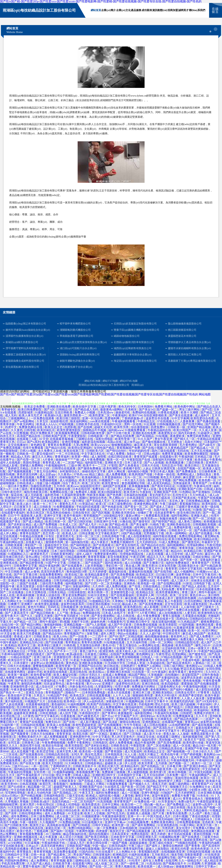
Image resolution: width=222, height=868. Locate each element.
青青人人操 (85, 769)
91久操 (103, 524)
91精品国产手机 (58, 695)
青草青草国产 (123, 802)
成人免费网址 (40, 861)
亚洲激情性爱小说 (123, 592)
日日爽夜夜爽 (162, 799)
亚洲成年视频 (17, 580)
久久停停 (98, 586)
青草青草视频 (97, 557)
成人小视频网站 (185, 572)
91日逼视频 (32, 843)
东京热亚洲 (164, 716)
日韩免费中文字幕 (26, 566)
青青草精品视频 (93, 631)
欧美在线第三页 (74, 451)
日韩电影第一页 (99, 436)
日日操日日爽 (165, 575)
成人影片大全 (153, 734)
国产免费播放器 (187, 471)
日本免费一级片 (177, 775)
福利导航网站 (180, 516)
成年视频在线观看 (27, 530)
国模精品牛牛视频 (95, 430)
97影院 (113, 466)
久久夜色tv (65, 474)
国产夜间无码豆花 (164, 486)
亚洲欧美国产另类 (166, 492)
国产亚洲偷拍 (202, 492)
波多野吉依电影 (211, 722)
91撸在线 (125, 522)
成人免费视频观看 (56, 737)
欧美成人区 (70, 533)
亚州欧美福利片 (121, 819)
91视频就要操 (91, 816)
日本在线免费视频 (100, 749)
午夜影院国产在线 (139, 460)
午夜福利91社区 (112, 424)
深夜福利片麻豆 (211, 560)
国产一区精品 (99, 734)
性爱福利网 (112, 418)
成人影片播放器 (91, 722)
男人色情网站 (145, 589)
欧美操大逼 (214, 781)
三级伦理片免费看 (52, 583)
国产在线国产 (94, 563)
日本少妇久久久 (203, 751)
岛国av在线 (115, 442)
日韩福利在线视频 (33, 725)
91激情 (197, 510)
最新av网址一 (135, 516)
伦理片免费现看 (53, 557)
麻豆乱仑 (163, 760)
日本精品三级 (204, 457)
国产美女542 (147, 409)
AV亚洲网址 (48, 757)
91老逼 (75, 660)
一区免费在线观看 (43, 418)
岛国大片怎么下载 (12, 551)
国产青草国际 (114, 751)
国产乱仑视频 (52, 619)
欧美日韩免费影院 (30, 409)
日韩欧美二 (76, 563)
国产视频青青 (20, 734)
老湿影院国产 (191, 675)
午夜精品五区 (147, 421)
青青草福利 (63, 457)
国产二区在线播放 (12, 592)
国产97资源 (198, 578)
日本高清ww (106, 412)
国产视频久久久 (140, 784)
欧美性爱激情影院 (69, 430)
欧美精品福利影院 (129, 698)
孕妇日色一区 (115, 566)
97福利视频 (67, 424)
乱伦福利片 (85, 731)
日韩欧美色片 (89, 707)
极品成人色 (130, 604)
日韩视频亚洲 (70, 607)
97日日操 (48, 775)
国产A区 (49, 409)
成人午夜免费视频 (93, 460)
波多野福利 (107, 657)
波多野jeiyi (38, 663)
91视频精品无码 (100, 601)
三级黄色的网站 (115, 781)
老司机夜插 (44, 790)
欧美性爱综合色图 (203, 418)
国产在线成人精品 (91, 781)
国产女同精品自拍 (160, 628)
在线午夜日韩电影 (55, 648)
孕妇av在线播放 (128, 634)
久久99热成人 (199, 495)
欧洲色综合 (160, 539)
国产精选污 (176, 707)
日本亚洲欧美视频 (209, 793)
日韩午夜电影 (211, 675)
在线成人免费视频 (115, 675)
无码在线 (183, 451)
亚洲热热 (130, 583)
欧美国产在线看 (130, 740)
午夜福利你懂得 (136, 601)
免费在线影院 (140, 834)
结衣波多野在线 (33, 527)
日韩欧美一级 (177, 427)
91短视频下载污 (124, 648)
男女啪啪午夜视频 (114, 610)
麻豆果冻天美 (143, 445)
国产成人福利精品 (77, 698)
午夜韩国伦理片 (90, 713)
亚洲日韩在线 (151, 684)
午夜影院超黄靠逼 (209, 802)
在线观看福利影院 (38, 704)
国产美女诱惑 (43, 858)
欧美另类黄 (146, 763)
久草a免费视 (82, 445)
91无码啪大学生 (115, 663)
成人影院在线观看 (208, 690)
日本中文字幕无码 (205, 575)
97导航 (32, 651)
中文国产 (212, 639)
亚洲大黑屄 (27, 805)
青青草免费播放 (44, 810)
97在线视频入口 (168, 421)
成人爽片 (158, 831)
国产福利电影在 (81, 545)
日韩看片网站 (172, 586)
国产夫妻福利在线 (167, 678)
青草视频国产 (93, 516)
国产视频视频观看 (20, 471)
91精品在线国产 (22, 657)
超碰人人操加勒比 (158, 849)
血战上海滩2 (143, 799)
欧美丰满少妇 (91, 810)
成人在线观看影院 (140, 536)
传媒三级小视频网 (49, 483)
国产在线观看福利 (123, 595)
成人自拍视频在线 (171, 613)
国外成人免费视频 (104, 681)
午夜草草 (14, 684)
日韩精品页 (84, 807)
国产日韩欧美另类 (16, 825)
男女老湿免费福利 (74, 595)
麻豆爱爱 (189, 477)
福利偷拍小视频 (138, 471)
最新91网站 (134, 781)
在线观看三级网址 (169, 737)
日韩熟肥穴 (129, 666)
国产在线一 (71, 722)
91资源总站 (87, 504)
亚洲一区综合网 (93, 418)
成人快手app (132, 442)
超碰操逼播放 (139, 843)
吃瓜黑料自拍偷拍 (59, 513)
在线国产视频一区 (190, 468)
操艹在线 (135, 586)
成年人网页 (108, 634)
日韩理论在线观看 (64, 468)
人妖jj (146, 468)
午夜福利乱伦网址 (29, 648)
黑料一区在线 (133, 424)
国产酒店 (117, 840)
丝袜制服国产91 (70, 477)
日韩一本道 (53, 610)
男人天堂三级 (53, 569)
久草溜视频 (209, 863)
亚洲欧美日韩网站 (75, 527)
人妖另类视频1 (94, 566)
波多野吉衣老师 (192, 678)
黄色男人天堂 (60, 660)
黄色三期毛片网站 (166, 548)
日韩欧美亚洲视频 (43, 589)
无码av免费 (78, 548)
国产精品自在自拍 (153, 545)
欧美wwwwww (101, 445)
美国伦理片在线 (30, 746)
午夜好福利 (205, 704)
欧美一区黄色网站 (66, 858)
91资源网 (194, 863)
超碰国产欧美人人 (66, 787)
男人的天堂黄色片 (124, 737)
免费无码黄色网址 (199, 436)
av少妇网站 (16, 843)
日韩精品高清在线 (171, 749)
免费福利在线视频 (144, 412)
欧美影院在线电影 (56, 672)
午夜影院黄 (138, 746)
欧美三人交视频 (95, 813)
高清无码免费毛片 (53, 572)
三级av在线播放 (194, 781)
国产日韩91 (22, 799)
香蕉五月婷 (160, 784)
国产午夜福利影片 (29, 775)
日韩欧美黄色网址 (63, 554)
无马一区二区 (133, 477)
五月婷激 (162, 763)
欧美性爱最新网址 (168, 592)
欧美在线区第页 (124, 778)
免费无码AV (54, 722)
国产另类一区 (189, 560)
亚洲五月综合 (35, 693)
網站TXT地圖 (110, 381)
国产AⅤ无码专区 (207, 701)
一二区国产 (208, 719)
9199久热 (14, 669)
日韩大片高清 (170, 607)
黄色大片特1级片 (166, 695)
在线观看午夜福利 (13, 513)
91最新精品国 (44, 412)
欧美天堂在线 (88, 480)
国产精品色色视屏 (186, 719)
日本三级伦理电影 (63, 551)
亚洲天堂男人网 (67, 751)
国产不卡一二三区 (66, 651)
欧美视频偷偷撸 (139, 486)
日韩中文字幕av (206, 866)
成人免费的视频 (117, 586)
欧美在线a (201, 460)
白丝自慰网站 (194, 601)
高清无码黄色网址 (53, 846)
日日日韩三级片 (156, 807)
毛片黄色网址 (189, 445)
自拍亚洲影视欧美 (156, 415)
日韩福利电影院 (54, 796)
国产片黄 (159, 813)
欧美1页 (101, 504)
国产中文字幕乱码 (47, 716)
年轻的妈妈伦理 (140, 451)
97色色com (81, 474)
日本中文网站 (111, 805)
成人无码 (11, 415)
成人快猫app (166, 866)
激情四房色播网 (186, 598)
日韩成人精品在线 (66, 690)
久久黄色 (17, 430)
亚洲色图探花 (151, 722)
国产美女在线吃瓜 (128, 545)
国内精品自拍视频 (26, 769)
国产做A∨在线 (147, 489)
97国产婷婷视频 (192, 754)
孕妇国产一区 (34, 545)
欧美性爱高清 (91, 805)
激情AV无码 (101, 819)
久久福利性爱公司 (63, 849)
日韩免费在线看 (44, 539)
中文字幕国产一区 (140, 510)
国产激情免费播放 (90, 468)
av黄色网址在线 (150, 645)
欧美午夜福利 (73, 516)
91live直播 (78, 678)
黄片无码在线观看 (180, 834)
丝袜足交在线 (146, 737)
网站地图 (205, 394)
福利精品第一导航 (103, 698)
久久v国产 (196, 813)
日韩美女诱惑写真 (164, 468)
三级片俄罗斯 (108, 407)
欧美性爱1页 (159, 772)
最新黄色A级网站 (112, 409)
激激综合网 (63, 489)
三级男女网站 (115, 569)
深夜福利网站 (82, 586)
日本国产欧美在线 (184, 498)
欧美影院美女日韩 (70, 757)
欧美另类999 (10, 784)
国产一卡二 (44, 690)
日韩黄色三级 (31, 743)
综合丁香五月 (72, 483)
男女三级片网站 (190, 409)
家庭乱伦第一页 (56, 828)
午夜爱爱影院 (77, 436)
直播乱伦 (116, 734)
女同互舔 (14, 743)
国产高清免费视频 (123, 575)
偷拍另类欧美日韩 (36, 492)
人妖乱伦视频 (155, 554)
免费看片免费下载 (184, 796)
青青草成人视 (52, 463)
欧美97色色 (25, 831)
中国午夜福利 (9, 642)
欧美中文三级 (27, 645)
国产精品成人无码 (87, 409)
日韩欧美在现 (120, 746)
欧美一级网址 (164, 778)
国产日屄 (91, 583)
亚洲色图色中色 (80, 737)
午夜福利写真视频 (167, 713)
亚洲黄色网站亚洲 (146, 504)
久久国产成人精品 (39, 863)
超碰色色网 (98, 622)
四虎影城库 (26, 412)
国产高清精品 (145, 436)
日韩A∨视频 (28, 451)
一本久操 (88, 589)
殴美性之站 (38, 825)
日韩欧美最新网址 (63, 731)
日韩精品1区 (65, 409)
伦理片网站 (209, 631)
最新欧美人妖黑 (32, 516)
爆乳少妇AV (203, 645)
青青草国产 (200, 483)
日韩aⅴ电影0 (152, 454)
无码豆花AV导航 (172, 466)
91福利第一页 (11, 725)
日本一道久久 (37, 598)
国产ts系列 (34, 442)
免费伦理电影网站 (191, 536)
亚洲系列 (212, 463)
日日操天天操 (70, 530)
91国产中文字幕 (56, 563)
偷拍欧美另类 (211, 660)
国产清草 (11, 813)
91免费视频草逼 (184, 716)
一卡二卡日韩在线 (68, 454)
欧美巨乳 (46, 784)
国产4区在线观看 (54, 866)
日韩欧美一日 (26, 454)
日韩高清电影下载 (114, 536)
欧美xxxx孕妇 (58, 749)
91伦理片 (135, 861)
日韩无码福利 (165, 819)
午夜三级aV (136, 846)
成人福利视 (112, 560)
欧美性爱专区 (111, 483)
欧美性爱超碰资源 (85, 725)
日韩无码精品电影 (112, 551)
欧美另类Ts (131, 492)
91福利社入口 (82, 819)
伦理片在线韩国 (94, 569)
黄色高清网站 (126, 539)
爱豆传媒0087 (45, 454)
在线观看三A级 (27, 439)
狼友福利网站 (79, 421)
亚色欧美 (208, 822)
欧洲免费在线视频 (23, 477)
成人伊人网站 (9, 533)
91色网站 (185, 492)
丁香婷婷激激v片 (133, 418)
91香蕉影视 (68, 716)
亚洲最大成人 (200, 516)
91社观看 (150, 424)
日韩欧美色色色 (69, 710)
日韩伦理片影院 (122, 799)
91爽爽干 (14, 604)
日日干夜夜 (186, 460)
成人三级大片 (180, 580)
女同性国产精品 (105, 448)
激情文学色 (143, 796)
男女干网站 (156, 601)
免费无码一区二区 (104, 489)
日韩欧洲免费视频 (82, 719)
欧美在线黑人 (118, 861)
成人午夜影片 (100, 542)
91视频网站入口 (19, 554)
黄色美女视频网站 (167, 639)
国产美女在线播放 (38, 551)
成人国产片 (30, 760)
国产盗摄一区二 (167, 409)
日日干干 (14, 516)
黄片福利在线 (14, 701)
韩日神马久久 (40, 849)
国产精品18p (25, 740)
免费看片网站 (164, 407)
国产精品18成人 (206, 731)
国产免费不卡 (114, 598)
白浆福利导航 (142, 728)
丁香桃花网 (41, 831)
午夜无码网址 (26, 424)
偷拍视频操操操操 (157, 636)
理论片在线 (162, 704)
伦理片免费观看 (33, 448)
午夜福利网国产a (200, 775)
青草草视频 (58, 861)
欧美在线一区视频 (91, 751)
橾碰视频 (131, 840)
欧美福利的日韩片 (13, 501)
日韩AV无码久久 (90, 675)
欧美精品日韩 (193, 551)
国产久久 (27, 616)
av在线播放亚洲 (16, 510)
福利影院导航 (94, 463)
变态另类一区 (52, 533)
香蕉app (76, 613)
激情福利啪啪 (53, 625)
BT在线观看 (61, 719)
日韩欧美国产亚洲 (55, 436)
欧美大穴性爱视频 (29, 634)
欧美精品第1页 (96, 678)
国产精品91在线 (56, 448)
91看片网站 (188, 825)
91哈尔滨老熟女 (99, 595)
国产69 (114, 636)
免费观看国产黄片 (30, 569)
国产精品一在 (212, 510)
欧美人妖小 (25, 504)
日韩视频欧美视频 (205, 524)
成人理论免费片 (105, 731)
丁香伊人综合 (126, 731)
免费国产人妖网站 (150, 666)
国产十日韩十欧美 (119, 433)
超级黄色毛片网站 (155, 530)
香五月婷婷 (159, 834)
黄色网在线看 (205, 625)
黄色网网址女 (145, 654)
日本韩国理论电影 (178, 831)
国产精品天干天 (158, 787)
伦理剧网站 (180, 654)
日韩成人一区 (150, 657)
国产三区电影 (133, 734)
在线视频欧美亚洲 (173, 852)
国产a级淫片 (208, 445)
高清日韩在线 (79, 672)
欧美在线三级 (74, 575)
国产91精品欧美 (211, 566)
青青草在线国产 (30, 533)
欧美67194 (136, 415)
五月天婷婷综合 (147, 542)
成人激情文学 (104, 769)
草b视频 (65, 622)
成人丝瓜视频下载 (23, 751)
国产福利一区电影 (63, 831)
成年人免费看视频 (121, 743)
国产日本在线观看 (20, 819)
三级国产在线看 (27, 583)
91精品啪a (150, 781)
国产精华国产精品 (164, 522)
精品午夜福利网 (50, 566)
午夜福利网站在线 (12, 542)
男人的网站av (127, 489)
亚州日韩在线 (17, 607)
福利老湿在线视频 (94, 442)
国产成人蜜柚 (63, 819)
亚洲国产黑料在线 (57, 548)
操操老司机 (123, 412)
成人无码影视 (34, 495)
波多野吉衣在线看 (158, 418)
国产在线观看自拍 (32, 754)
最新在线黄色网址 (208, 728)
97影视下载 (64, 519)
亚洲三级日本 (43, 657)
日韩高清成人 (26, 483)
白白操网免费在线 (210, 598)
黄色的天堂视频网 (75, 619)
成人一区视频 (131, 793)
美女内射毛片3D (160, 495)
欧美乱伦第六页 (109, 766)
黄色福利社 (59, 704)
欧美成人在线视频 (59, 725)
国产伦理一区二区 (29, 460)
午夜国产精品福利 (210, 651)
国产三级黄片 (206, 607)
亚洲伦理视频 (71, 442)
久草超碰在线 (156, 663)
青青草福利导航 (134, 849)
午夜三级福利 (169, 504)
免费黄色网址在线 (31, 427)
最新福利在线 (118, 572)
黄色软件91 (196, 672)
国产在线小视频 (153, 448)
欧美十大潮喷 (190, 412)
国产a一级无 (95, 598)
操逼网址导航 (167, 858)
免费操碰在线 (92, 613)
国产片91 (127, 560)
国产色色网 (115, 495)
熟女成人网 (133, 566)
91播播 (4, 687)
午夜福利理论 (90, 660)
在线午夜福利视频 (49, 586)
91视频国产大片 (35, 701)
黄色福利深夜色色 (140, 610)
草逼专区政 (214, 743)
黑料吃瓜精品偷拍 (196, 810)
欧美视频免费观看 (68, 433)
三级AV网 (75, 466)
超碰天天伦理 (103, 427)
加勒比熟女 (204, 474)
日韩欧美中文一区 (181, 530)
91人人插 (131, 754)
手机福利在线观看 (88, 507)
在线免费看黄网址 (52, 575)
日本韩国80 (146, 407)
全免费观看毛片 (145, 660)
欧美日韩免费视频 (181, 539)
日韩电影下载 (202, 583)
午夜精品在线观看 (209, 439)
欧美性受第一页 (126, 439)
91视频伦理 (185, 486)
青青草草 (171, 569)
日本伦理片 (9, 569)
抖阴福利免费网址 (17, 861)
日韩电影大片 (185, 728)
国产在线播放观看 (206, 684)
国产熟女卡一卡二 (12, 693)
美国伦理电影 (32, 463)
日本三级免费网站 (43, 816)
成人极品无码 (38, 639)
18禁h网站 (138, 501)
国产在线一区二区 (102, 866)
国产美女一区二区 (137, 507)
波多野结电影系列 (73, 604)
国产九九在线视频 (64, 769)
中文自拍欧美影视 (23, 790)
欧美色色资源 (200, 849)
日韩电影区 (100, 743)
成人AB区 (34, 510)
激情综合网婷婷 (173, 846)
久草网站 (118, 601)
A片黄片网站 (148, 613)
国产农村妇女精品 (20, 524)
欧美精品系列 (130, 766)
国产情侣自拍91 (117, 451)
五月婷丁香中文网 (105, 519)
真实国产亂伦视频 (100, 728)
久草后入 (40, 695)
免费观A (36, 799)
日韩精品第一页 (113, 757)
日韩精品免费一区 (38, 678)
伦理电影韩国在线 (132, 554)
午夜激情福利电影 (26, 631)
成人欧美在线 (73, 569)
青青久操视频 (172, 616)
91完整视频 (21, 433)
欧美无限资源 (26, 586)
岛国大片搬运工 (149, 754)
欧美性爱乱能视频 (47, 604)
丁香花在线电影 (200, 816)
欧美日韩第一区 (56, 522)
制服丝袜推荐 (169, 519)
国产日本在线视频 (134, 578)
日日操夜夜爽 (208, 471)
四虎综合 (182, 619)
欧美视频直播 (175, 463)
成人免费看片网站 (12, 678)
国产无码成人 (132, 710)
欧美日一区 (208, 778)
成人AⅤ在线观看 (111, 607)
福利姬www (116, 430)
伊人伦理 (131, 763)
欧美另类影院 (169, 625)
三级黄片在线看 (129, 519)
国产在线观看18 (104, 545)
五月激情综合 (121, 501)
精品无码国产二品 (160, 527)
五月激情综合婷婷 (89, 645)
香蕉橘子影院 (132, 468)
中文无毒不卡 (188, 651)
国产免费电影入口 (179, 805)
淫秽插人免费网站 (32, 466)
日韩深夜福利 (102, 855)
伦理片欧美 (30, 757)
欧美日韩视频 (135, 569)
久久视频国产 (49, 822)
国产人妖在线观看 (12, 704)
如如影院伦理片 (91, 486)
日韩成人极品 (82, 775)
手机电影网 (146, 704)
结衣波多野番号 (165, 513)
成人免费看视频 (117, 474)
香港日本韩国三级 (85, 657)
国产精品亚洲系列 (179, 663)
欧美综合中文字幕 (20, 660)
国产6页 (207, 409)
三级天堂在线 (75, 796)
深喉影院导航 (150, 681)
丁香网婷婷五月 (61, 766)
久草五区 (43, 421)
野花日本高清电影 (193, 669)
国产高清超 (110, 722)
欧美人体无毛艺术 (31, 415)
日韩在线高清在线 (32, 828)
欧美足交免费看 (35, 407)
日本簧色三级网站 (97, 654)
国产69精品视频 (32, 796)
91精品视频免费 (76, 557)
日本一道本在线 (181, 510)
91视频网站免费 (170, 837)
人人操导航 (188, 607)
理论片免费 (63, 775)
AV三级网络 (54, 834)
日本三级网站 (9, 828)
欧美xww (73, 486)
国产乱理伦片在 (73, 560)
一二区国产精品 (73, 463)
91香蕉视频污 (29, 480)
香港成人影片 (165, 598)
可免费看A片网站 (204, 828)
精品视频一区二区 (40, 787)
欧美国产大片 (115, 628)
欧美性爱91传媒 (194, 743)
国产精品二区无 (132, 858)
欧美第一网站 (81, 457)
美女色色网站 (168, 489)
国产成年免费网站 (144, 825)
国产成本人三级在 (162, 507)
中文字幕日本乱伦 (93, 454)
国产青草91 (109, 713)
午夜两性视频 (85, 831)
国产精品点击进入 (209, 407)
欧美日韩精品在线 (206, 539)
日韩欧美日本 (112, 710)
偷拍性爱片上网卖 (170, 781)
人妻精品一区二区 (205, 663)
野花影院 (188, 731)
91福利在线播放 (139, 855)
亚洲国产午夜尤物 (197, 749)
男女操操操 (181, 578)
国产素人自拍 (123, 769)
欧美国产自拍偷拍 (99, 704)
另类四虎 (168, 828)
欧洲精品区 (120, 855)
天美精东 (131, 409)
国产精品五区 (92, 757)
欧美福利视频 (26, 595)
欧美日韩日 (193, 466)
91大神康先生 (164, 719)
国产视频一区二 (180, 763)
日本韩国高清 (32, 619)
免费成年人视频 (86, 492)
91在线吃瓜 (112, 787)
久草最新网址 (104, 687)
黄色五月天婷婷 (171, 477)
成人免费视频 (123, 728)
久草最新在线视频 (194, 616)
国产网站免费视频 (185, 480)
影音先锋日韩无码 (189, 513)
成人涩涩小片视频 (72, 837)
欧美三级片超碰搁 (184, 704)
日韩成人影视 (9, 466)
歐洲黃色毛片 (40, 554)
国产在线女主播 (30, 763)
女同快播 (147, 719)
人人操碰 (183, 734)
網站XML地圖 (92, 381)
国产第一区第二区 (196, 657)
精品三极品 (97, 474)
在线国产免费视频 (122, 654)
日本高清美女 (121, 834)
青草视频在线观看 (42, 489)
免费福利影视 (183, 527)
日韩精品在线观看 (148, 648)
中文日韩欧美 (14, 572)
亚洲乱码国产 (60, 678)
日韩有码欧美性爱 (93, 433)
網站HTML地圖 (129, 381)
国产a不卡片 (155, 669)
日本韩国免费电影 (94, 693)
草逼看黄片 (22, 719)
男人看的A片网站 (124, 580)
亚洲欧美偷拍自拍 (179, 524)
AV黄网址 (72, 707)
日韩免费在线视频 (146, 625)
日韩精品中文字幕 (17, 855)
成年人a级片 (85, 554)
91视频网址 (108, 660)
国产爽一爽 (19, 598)
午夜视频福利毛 (56, 466)
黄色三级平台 (89, 651)
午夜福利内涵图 (210, 843)
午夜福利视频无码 (183, 760)
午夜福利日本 (205, 760)
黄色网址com (212, 754)
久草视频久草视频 (17, 802)
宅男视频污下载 (154, 533)
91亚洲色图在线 (168, 825)
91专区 (50, 536)
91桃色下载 (158, 524)
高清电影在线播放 (17, 849)
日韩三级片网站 (174, 666)
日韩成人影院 (213, 489)
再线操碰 (168, 645)
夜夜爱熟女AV (168, 433)
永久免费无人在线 (50, 451)
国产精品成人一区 (203, 448)
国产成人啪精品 (33, 522)
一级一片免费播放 (106, 828)
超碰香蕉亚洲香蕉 (26, 713)
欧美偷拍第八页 (153, 698)
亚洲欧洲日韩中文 (104, 775)
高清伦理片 (107, 539)
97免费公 (62, 687)
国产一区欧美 (79, 636)
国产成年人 (154, 846)
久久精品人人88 (41, 719)
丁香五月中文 (155, 569)
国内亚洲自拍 (114, 563)
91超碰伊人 (205, 433)
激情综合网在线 (130, 722)
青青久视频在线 (126, 866)
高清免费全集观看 (66, 852)
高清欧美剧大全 (189, 566)
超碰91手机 (35, 672)
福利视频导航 (74, 583)
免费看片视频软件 (123, 542)
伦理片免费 (123, 687)
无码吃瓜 (53, 607)
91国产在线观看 (22, 539)
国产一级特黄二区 (133, 863)
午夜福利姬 (186, 457)
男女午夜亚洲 (164, 439)
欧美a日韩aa (30, 698)
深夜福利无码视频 (164, 460)
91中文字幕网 (180, 418)
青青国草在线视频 (179, 557)
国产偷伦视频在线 (154, 442)
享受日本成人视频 (162, 471)
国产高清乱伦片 (164, 728)
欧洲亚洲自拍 (143, 769)
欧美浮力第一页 (208, 825)
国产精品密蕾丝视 (32, 563)
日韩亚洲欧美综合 (197, 707)
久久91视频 (172, 669)
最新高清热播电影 (35, 578)
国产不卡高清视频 (79, 681)
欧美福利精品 (91, 477)
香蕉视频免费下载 (88, 772)
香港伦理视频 (203, 834)
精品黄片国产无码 (140, 790)
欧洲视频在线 (55, 663)
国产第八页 (213, 737)
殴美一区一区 (116, 460)
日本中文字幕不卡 (157, 701)
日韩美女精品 (58, 592)
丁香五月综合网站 (46, 471)
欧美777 (133, 613)
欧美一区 (195, 631)
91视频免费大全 (17, 639)
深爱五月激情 (44, 616)
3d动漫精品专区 (114, 516)
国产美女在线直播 (181, 415)
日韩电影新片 (79, 628)
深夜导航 (93, 634)
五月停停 (60, 486)
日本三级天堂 (134, 463)
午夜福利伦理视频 (20, 772)
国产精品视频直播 (139, 831)
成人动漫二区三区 (69, 816)
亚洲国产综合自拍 (91, 666)
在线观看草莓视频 (62, 439)
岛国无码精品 (61, 802)
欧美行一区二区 (202, 763)
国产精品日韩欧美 (43, 613)
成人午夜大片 (82, 519)
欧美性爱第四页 (190, 769)
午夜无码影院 (77, 749)
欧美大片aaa (147, 598)
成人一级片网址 (74, 501)
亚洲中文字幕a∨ (116, 822)
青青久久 (6, 663)
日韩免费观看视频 (189, 822)
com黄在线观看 (100, 421)
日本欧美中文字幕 (123, 837)
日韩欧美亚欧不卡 (85, 766)
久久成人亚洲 (208, 430)
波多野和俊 (184, 575)
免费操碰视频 (49, 480)
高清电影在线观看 (59, 825)
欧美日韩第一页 (99, 592)
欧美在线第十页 (164, 619)
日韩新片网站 (20, 589)
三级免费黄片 (57, 598)
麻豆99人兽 (212, 554)
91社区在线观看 (150, 651)
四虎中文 (11, 427)
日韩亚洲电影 (49, 713)
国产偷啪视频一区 (179, 751)
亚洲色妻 (150, 858)
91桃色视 (70, 645)
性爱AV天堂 (103, 639)
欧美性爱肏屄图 (41, 675)
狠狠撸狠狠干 (105, 719)
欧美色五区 (78, 695)
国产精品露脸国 (136, 757)
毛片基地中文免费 (74, 510)
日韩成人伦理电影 (69, 805)
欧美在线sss (97, 672)
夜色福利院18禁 (77, 572)
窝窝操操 (187, 684)
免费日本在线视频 (188, 610)
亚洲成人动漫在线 (49, 595)
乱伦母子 (109, 548)
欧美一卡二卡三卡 (46, 504)
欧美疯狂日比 (17, 651)
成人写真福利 (134, 751)
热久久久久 (45, 651)
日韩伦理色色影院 (61, 639)
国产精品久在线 (99, 840)
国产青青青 (193, 846)
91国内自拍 (87, 852)
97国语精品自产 (143, 678)
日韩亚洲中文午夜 (106, 522)
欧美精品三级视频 (121, 527)
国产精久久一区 (185, 439)
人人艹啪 (63, 613)
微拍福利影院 (135, 707)
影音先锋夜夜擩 (118, 557)
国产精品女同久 (157, 501)
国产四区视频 (101, 513)
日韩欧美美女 (43, 636)
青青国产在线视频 (32, 722)
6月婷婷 (110, 631)
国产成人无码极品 (29, 560)
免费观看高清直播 (158, 516)
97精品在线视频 (172, 657)
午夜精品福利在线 (160, 430)
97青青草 (204, 693)
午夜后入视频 (88, 858)
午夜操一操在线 (165, 474)
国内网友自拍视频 (155, 710)
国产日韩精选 (82, 825)
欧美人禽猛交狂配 (66, 675)
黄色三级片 (73, 631)
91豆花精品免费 (38, 628)
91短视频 (162, 436)
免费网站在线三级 (62, 492)
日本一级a (15, 619)
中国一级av (100, 846)
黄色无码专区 (127, 407)
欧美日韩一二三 (132, 805)
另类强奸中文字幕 (17, 498)
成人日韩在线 (14, 548)
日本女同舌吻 (168, 566)
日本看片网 (174, 766)
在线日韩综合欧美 (120, 457)
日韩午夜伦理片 (12, 492)
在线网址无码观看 (98, 799)
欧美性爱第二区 (100, 415)
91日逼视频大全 (93, 822)
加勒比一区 (134, 454)
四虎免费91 (158, 427)
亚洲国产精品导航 (203, 757)
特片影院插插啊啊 (80, 648)
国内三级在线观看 (164, 451)
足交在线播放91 (19, 445)
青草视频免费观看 (32, 834)
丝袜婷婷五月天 (150, 828)
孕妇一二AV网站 (87, 539)
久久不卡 (202, 716)
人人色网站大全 (12, 601)
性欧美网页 (68, 740)
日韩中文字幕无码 (191, 569)
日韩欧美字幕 (62, 863)
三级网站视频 (66, 539)
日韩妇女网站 (202, 557)
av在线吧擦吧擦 (180, 725)
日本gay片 (33, 846)
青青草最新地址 (128, 631)
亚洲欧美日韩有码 (128, 719)
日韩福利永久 (204, 819)
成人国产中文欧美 (120, 625)
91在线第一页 (141, 672)
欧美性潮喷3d (112, 468)
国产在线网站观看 (170, 583)
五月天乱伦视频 (202, 451)
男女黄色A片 (162, 790)
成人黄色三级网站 (190, 522)
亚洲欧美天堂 (114, 463)
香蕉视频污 (61, 784)
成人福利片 (202, 415)
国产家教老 (94, 548)
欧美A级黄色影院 (196, 604)
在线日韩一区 (11, 625)
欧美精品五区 (145, 575)
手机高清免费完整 (13, 863)
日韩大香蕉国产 (145, 560)
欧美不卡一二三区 (95, 466)
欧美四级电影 (171, 684)
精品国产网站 (138, 675)
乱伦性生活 (180, 495)
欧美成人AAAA (47, 424)
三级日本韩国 (177, 807)
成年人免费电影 (55, 813)
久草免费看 (132, 810)
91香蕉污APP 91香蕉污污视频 (67, 840)
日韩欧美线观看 (156, 707)
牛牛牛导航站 (133, 725)
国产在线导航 (164, 572)
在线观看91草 (168, 457)
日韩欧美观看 (14, 545)
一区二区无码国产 (84, 802)
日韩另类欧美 (22, 710)
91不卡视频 (24, 781)
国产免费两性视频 (12, 731)
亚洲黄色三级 (160, 551)
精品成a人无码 (21, 457)
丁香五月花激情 (102, 778)
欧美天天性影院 (53, 763)
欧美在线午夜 (170, 754)
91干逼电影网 (103, 648)
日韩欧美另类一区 (166, 769)
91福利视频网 (77, 704)
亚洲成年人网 (145, 595)
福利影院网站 (144, 713)
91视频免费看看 (136, 430)
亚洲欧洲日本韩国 (119, 672)
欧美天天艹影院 (195, 740)
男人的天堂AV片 (115, 510)
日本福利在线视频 (136, 495)
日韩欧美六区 (96, 451)
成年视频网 (144, 548)
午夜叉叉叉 (87, 793)
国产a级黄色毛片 (89, 716)
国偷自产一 (73, 693)
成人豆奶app (48, 474)
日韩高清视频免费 (131, 807)
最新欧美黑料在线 (196, 840)
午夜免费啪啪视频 (54, 743)
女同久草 (77, 754)
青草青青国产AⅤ (203, 784)
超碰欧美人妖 (114, 763)
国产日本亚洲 (86, 740)
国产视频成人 (184, 819)
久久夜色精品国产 (177, 448)
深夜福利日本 (115, 701)
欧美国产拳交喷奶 (191, 695)
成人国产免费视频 (46, 524)
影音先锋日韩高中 (107, 530)
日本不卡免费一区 (52, 728)
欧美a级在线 (75, 654)
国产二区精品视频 (131, 636)
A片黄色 (48, 460)
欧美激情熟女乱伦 (210, 613)
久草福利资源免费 (74, 495)
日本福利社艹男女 (46, 740)
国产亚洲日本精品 (196, 766)
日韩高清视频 (29, 784)
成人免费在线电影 (114, 790)
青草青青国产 (201, 563)
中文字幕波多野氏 (160, 578)
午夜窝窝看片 (121, 639)
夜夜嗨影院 (126, 713)
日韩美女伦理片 (186, 693)
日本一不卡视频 (207, 477)
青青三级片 (190, 592)
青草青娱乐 (73, 642)
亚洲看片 (108, 684)
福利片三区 (8, 740)
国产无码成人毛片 (98, 501)
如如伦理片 (150, 740)
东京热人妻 (177, 501)
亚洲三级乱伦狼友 (161, 843)
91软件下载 (55, 669)
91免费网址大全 (200, 787)
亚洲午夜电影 (150, 793)
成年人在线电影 (11, 463)
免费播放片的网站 (144, 687)
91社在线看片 (105, 852)
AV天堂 (44, 439)
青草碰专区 (9, 409)
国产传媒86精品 (131, 530)
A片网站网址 (145, 778)
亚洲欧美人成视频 (139, 813)
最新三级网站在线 (79, 861)
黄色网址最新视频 (88, 849)
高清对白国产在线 (86, 578)
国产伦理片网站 (193, 424)
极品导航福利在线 (75, 834)
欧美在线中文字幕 (85, 407)
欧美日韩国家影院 (110, 492)
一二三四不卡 (98, 636)
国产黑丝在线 (56, 654)
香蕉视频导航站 (190, 504)
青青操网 (8, 681)
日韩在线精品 (152, 586)
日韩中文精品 (101, 825)
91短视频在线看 (115, 642)
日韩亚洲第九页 (147, 837)
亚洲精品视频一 (74, 625)
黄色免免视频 (192, 681)
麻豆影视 (131, 598)
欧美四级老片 (36, 654)
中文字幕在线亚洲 (125, 704)
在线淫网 (171, 861)
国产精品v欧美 (119, 524)
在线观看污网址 (83, 863)
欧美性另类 (122, 427)
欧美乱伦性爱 (181, 849)
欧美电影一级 (147, 583)
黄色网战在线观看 (203, 831)
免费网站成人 (186, 474)
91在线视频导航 (124, 749)
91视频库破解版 (64, 772)
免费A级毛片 (187, 802)
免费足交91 (125, 660)
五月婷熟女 (175, 442)
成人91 (177, 799)
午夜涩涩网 (138, 557)
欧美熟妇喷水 (173, 840)
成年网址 (140, 527)
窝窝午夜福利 (32, 866)
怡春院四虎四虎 (41, 486)
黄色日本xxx (198, 595)
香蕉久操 (169, 734)
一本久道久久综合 (134, 480)
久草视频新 (156, 675)
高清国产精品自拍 (29, 436)
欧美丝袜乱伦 (46, 430)
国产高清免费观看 (170, 743)
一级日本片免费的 (17, 486)
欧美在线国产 (185, 645)
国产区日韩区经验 (80, 522)
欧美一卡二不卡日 (20, 858)
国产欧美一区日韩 (134, 787)
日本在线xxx (53, 527)
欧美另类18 (150, 566)
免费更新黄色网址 (106, 554)
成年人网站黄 (117, 471)
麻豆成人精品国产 (195, 634)
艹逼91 (67, 586)
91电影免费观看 (115, 690)
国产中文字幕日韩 (26, 575)
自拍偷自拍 (55, 701)
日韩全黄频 (86, 533)
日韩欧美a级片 (40, 802)
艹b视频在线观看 (186, 843)
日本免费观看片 (61, 498)
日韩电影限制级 (88, 551)
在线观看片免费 (110, 858)
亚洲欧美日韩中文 (139, 622)
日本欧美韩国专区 (52, 698)
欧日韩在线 (112, 666)
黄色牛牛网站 (37, 607)
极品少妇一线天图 (205, 746)
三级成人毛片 (76, 843)
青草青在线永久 (193, 799)
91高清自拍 (154, 863)
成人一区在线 (182, 746)
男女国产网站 (82, 855)
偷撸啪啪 (76, 784)
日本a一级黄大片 (199, 648)
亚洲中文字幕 (53, 516)
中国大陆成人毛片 (159, 816)
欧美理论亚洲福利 (80, 448)
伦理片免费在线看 (45, 781)
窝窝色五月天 (69, 504)
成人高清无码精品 (159, 483)
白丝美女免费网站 (38, 731)
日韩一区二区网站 (162, 642)
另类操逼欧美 (182, 483)
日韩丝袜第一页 (27, 728)
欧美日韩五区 (36, 513)
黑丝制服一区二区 (171, 740)
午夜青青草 (172, 698)
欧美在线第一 (147, 866)
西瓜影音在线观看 (153, 810)
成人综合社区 (45, 687)
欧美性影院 (210, 504)
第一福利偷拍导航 (77, 542)
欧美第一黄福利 (19, 675)
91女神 (85, 616)
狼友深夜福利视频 (164, 622)
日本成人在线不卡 (114, 613)
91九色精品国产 (189, 622)
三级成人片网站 (95, 784)
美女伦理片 (184, 828)
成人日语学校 (175, 554)
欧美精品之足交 (155, 751)
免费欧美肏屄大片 (30, 737)
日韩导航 (30, 430)
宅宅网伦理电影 (16, 793)
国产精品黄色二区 (60, 855)
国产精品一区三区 (26, 622)
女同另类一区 (43, 772)
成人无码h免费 (165, 589)
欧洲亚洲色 (107, 651)
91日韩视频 (152, 477)
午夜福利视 (180, 790)
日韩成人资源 (137, 663)
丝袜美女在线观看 (203, 580)
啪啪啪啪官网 (9, 805)
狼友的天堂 (117, 831)
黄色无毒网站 (51, 510)
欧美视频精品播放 (40, 580)
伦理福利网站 (196, 545)
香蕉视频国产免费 (129, 448)
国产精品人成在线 (194, 586)
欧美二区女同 (91, 483)
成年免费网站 (20, 816)
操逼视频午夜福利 (44, 710)
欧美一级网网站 (177, 533)
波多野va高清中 (203, 805)
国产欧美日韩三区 (27, 681)
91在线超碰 (97, 628)
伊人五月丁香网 (91, 710)
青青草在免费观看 (60, 445)
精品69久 (177, 551)
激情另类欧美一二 (76, 415)
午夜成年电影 (191, 660)
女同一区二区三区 (88, 536)
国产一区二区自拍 (72, 799)
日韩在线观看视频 (99, 695)
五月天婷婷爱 (98, 572)
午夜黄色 (215, 460)
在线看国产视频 (173, 722)
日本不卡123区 (41, 468)
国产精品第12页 (90, 610)
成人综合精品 (77, 598)
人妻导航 (128, 796)
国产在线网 (85, 427)
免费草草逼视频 (173, 454)
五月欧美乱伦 (161, 855)
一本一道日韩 (40, 766)
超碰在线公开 (105, 589)
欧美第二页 (204, 628)
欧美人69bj (61, 636)
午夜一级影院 (29, 822)
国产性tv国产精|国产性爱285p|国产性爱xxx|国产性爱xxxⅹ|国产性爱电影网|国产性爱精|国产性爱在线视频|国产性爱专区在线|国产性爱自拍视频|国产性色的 (99, 394)
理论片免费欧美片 (42, 433)
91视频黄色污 (116, 622)
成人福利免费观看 (20, 840)
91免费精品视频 (70, 822)
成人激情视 (99, 457)
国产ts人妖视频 (154, 463)
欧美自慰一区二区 (169, 660)
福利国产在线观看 (115, 486)
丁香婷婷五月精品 (17, 468)
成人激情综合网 (129, 681)
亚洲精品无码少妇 (32, 642)
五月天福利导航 (137, 642)
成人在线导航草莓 (52, 778)
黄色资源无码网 (27, 474)
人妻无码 (190, 613)
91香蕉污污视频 (112, 810)
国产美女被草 (139, 524)
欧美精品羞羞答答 (97, 575)
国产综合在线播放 (133, 669)
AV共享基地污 (167, 802)
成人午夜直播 (49, 837)
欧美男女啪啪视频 (128, 657)
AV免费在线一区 (145, 802)
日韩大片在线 (151, 466)
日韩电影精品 (94, 763)
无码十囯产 (104, 580)
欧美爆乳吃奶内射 (183, 701)
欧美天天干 (87, 580)
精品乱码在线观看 (69, 589)
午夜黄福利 (120, 415)
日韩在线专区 (82, 513)
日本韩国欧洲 (129, 828)
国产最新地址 (46, 519)
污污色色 (162, 595)
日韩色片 (87, 530)
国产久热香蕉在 (129, 466)
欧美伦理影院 (52, 560)
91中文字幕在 (101, 737)
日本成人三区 (69, 524)
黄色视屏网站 (159, 690)
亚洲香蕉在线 (9, 563)
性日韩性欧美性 (27, 707)
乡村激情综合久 (70, 471)
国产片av (107, 716)
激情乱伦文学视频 (159, 480)
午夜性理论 (163, 654)
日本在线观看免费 (208, 589)
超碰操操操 (132, 760)
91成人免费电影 (170, 542)
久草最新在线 (145, 731)
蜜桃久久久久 (9, 746)
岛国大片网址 (194, 442)
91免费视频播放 (64, 507)
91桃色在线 (51, 799)
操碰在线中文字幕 (94, 471)
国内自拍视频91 (99, 834)
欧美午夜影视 (76, 684)
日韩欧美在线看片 (52, 631)
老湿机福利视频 (150, 631)
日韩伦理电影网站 (31, 813)
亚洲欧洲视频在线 (26, 837)
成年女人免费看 (153, 861)
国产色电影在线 (112, 507)
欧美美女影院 (43, 819)
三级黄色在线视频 (26, 778)
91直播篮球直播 (184, 628)
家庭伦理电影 (84, 639)
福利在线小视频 (110, 796)
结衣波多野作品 (55, 684)
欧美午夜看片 (178, 672)
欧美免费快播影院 (197, 454)
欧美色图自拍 (133, 607)
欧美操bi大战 (53, 415)
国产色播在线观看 (209, 421)
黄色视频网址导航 (134, 483)
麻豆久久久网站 (43, 457)
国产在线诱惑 (191, 837)
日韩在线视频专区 (208, 548)
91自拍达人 (149, 760)
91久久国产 (145, 439)
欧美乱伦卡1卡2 (143, 819)
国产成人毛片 (88, 524)
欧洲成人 (92, 796)
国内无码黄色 (187, 433)
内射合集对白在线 (82, 687)
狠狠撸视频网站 (122, 445)
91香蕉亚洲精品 (90, 790)
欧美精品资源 (90, 607)
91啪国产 (167, 793)
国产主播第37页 (154, 563)
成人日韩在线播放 (156, 725)
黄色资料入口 (180, 636)
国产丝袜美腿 (55, 642)
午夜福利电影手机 (54, 843)
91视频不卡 (32, 601)
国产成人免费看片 (202, 636)
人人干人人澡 (122, 695)
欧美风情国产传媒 (141, 474)
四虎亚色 (120, 619)
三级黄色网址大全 (170, 687)
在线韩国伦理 (50, 530)
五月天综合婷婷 (154, 775)
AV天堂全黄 (8, 634)
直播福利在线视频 (141, 572)
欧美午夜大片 (11, 616)
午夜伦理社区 (46, 805)
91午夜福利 (160, 672)
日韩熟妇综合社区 (202, 619)
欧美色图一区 (208, 480)
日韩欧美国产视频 (79, 846)
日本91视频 (180, 816)
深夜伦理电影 (105, 439)
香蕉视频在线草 (149, 852)
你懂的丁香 (145, 513)
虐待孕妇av (147, 716)
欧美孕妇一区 (73, 701)
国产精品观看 (40, 498)
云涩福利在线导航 (174, 648)
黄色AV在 (109, 645)
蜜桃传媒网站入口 (34, 669)
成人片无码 (100, 861)
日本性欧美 (144, 539)
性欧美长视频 (96, 495)
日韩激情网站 (98, 527)
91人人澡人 (175, 810)
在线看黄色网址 (143, 639)
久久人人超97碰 (151, 634)
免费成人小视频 (85, 412)
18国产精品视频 (131, 533)
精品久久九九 (156, 557)
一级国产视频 (119, 843)
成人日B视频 (133, 563)
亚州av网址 (33, 557)
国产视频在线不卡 (175, 863)
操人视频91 (81, 498)
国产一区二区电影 (205, 519)
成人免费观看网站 (112, 707)
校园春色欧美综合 (35, 749)
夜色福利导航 (88, 760)
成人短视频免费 (25, 519)
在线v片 (89, 669)
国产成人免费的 (171, 681)
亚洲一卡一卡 (137, 816)
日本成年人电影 (168, 560)
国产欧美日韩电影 (97, 837)
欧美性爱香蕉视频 (175, 631)
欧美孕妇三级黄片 (50, 645)
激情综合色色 (98, 498)
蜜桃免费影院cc (211, 622)
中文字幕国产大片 (127, 716)
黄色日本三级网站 (32, 610)
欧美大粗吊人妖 (127, 651)
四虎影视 (70, 427)
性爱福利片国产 (164, 610)
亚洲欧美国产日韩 (190, 489)
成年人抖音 (41, 660)
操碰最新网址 (185, 866)
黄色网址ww (194, 666)
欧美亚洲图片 (49, 760)
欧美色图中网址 (185, 407)
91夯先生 (203, 796)
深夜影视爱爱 (194, 855)
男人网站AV (117, 498)
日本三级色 (21, 489)
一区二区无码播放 (110, 583)
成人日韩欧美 (43, 507)
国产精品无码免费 (123, 436)
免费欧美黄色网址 (163, 822)
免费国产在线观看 (107, 669)
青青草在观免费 (92, 642)
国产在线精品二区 (153, 766)
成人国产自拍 (194, 554)
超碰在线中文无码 (57, 545)
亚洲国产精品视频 (199, 427)
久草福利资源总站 (76, 601)
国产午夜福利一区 (190, 858)
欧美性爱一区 (121, 825)
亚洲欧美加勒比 (163, 693)
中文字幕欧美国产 (107, 533)
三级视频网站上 (19, 418)
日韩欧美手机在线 (88, 424)
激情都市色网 (55, 542)
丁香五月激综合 (127, 645)
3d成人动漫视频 (204, 527)
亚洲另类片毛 (66, 536)
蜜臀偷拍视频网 (44, 666)
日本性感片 (68, 807)
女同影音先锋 (126, 548)
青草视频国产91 (75, 634)
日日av (21, 442)
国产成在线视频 (202, 725)
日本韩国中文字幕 (130, 775)
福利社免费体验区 (178, 563)
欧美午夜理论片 (107, 740)
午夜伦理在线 (125, 589)
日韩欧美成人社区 (140, 619)
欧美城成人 (95, 510)
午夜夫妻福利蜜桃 (23, 690)
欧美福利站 (202, 710)
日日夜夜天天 (23, 507)
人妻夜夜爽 (188, 421)
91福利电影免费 (138, 690)
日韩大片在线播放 (19, 666)
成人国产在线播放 (201, 533)
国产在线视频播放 (110, 725)
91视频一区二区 (76, 728)
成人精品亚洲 (213, 861)
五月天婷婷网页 (186, 793)
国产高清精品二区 (66, 793)
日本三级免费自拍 (120, 504)
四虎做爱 (102, 831)
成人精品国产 (49, 807)
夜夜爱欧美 (178, 436)
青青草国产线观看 (146, 457)
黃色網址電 (38, 445)
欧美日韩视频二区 (181, 772)
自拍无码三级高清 (159, 498)
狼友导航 (177, 855)
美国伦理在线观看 (187, 778)
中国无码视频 (203, 772)
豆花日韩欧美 (64, 412)
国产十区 (40, 840)
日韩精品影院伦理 (187, 642)
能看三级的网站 (180, 784)
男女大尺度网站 (77, 866)
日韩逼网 (33, 501)
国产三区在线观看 (66, 790)
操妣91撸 (185, 519)
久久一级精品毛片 (191, 861)
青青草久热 (8, 442)
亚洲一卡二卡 (59, 628)
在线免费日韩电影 (60, 578)
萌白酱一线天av (155, 805)
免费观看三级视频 (114, 772)
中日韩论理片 (172, 634)
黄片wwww (93, 684)
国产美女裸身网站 (103, 616)
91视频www (204, 572)
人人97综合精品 (11, 757)
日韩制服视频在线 (169, 424)
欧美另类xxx (150, 519)
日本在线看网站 (52, 501)
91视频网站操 (135, 701)
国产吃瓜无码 (116, 813)
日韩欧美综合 (94, 560)
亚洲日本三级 (142, 693)
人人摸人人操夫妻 (193, 698)
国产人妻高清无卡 (17, 613)
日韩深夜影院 (77, 592)
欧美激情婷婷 (73, 669)
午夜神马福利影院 (13, 654)
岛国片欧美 (161, 510)
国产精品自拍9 (53, 634)
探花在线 (17, 495)
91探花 (188, 583)
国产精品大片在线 (138, 551)
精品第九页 (169, 651)
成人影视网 (152, 607)
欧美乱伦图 (81, 734)
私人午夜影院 (174, 601)
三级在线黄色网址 (20, 810)
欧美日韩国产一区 (185, 430)
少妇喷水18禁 (198, 790)
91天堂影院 (15, 807)
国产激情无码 (191, 542)
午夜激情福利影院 (114, 816)
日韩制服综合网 (52, 601)
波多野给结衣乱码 (128, 684)
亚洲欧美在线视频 (91, 663)
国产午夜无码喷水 (67, 616)
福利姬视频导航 (193, 737)
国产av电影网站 (24, 421)
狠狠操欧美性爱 (143, 695)
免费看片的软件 (205, 713)
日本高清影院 (136, 498)
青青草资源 (64, 734)
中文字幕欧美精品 (181, 710)
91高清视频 (105, 802)
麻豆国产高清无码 (52, 707)
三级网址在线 (85, 439)
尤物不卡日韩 (80, 622)
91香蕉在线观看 (169, 412)
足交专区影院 (174, 604)
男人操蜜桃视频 (138, 772)
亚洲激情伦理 (63, 657)
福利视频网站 (176, 545)
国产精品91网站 (32, 625)
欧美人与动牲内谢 (40, 793)
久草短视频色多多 (151, 840)
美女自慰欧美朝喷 (166, 445)
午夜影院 (146, 492)
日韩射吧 (186, 713)
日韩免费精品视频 (198, 501)
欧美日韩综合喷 (98, 843)
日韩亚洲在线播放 (98, 604)
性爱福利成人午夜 (53, 681)
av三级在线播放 (110, 578)
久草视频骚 (13, 698)
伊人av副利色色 (94, 701)
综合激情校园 (140, 427)
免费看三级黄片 (47, 477)
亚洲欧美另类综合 (124, 513)
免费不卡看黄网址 (79, 743)
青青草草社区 (186, 589)
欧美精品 (11, 645)
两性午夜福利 (208, 592)
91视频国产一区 (110, 480)
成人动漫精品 (69, 480)
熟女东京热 (195, 807)
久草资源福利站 (112, 477)
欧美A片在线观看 (119, 693)
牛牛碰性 (164, 580)
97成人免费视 (116, 454)
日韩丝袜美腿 (69, 760)
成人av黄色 (32, 572)
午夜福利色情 (34, 548)
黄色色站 (72, 663)
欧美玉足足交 (54, 427)
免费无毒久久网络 (192, 639)
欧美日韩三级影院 (69, 418)
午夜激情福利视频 (195, 687)
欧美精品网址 (51, 442)
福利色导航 (52, 495)
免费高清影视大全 (203, 734)
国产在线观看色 (72, 566)
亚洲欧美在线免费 (59, 407)
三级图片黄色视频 (188, 507)
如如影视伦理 (60, 421)
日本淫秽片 (22, 663)
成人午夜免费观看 (149, 616)
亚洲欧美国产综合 (91, 787)
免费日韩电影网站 (80, 828)
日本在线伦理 (81, 489)
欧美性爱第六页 (136, 628)
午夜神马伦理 (203, 486)
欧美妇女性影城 (53, 746)
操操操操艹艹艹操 (68, 460)
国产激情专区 (142, 522)
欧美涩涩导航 (46, 751)
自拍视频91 (173, 675)
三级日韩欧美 (195, 463)
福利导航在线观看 (165, 536)
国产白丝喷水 (17, 787)
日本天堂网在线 (36, 592)
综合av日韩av (10, 796)
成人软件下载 (69, 713)
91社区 (116, 604)
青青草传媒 (8, 424)
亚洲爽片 (27, 604)
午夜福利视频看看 (124, 421)
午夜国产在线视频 (210, 498)
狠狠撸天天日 (179, 787)
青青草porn (192, 722)
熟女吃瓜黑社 (94, 754)
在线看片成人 (35, 542)
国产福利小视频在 (182, 690)
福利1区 (45, 769)
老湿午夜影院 (161, 796)
